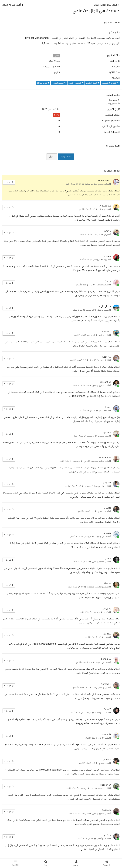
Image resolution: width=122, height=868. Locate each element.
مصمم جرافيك (103, 310)
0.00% (56, 115)
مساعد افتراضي (102, 285)
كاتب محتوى (104, 335)
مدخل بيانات (104, 209)
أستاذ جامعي (103, 511)
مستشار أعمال (103, 839)
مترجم (106, 260)
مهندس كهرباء (102, 662)
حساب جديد (66, 157)
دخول (52, 157)
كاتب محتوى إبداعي (101, 385)
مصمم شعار (104, 411)
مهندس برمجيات (102, 537)
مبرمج (107, 234)
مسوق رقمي (112, 104)
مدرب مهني (104, 763)
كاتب (107, 738)
